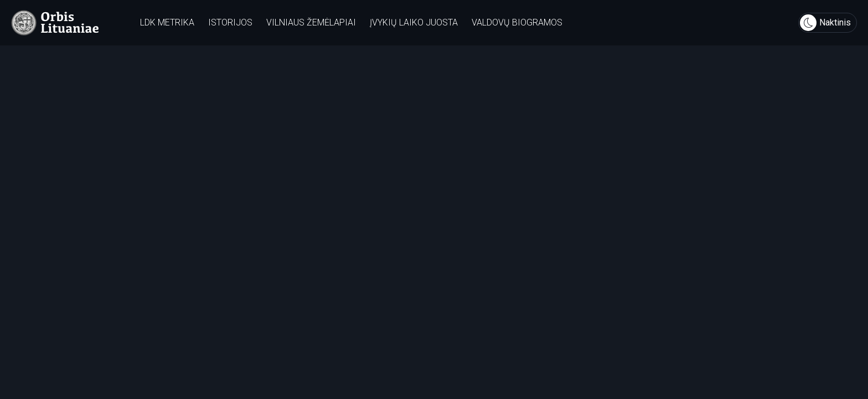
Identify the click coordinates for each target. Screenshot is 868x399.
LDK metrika (167, 22)
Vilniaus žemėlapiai (311, 22)
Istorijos (230, 22)
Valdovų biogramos (517, 22)
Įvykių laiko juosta (414, 22)
